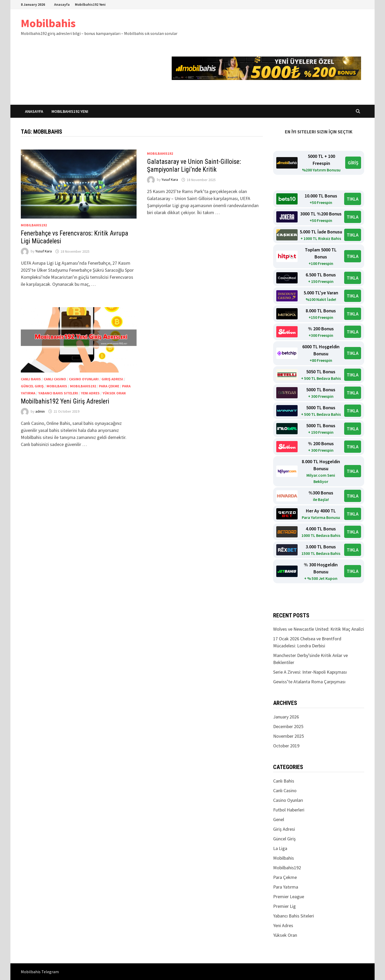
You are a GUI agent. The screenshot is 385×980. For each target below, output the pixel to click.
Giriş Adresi (112, 379)
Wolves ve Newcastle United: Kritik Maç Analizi (319, 629)
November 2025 (288, 736)
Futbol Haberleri (289, 810)
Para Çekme (109, 386)
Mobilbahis (48, 23)
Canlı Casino (55, 379)
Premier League (289, 897)
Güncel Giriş (32, 386)
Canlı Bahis (31, 379)
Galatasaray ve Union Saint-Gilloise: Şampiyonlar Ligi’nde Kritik (194, 166)
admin (40, 411)
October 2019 (286, 746)
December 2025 (288, 726)
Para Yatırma (286, 887)
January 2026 (286, 717)
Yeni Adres (90, 393)
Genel (279, 819)
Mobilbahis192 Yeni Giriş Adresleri (65, 401)
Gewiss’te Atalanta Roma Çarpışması (309, 682)
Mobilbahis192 (34, 225)
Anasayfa (62, 4)
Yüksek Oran (114, 393)
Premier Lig (284, 906)
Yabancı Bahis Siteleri (58, 393)
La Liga (280, 848)
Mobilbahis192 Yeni (90, 4)
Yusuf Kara (44, 251)
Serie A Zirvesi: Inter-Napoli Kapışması (310, 672)
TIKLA (353, 199)
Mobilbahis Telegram (40, 972)
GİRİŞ (353, 163)
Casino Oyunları (84, 379)
